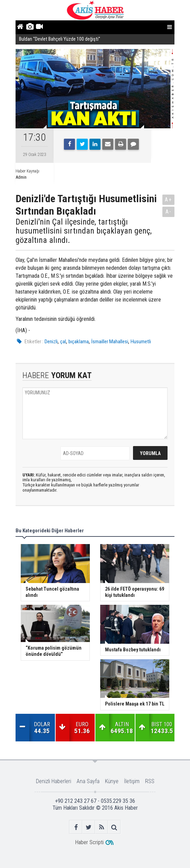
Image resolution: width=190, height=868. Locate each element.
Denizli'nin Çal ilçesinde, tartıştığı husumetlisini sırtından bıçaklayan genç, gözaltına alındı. (84, 231)
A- (169, 212)
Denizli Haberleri (54, 781)
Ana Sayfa (88, 781)
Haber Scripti (89, 842)
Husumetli (141, 342)
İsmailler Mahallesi (110, 342)
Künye (112, 781)
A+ (168, 200)
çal (63, 342)
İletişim (132, 781)
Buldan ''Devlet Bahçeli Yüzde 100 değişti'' (60, 39)
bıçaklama (79, 342)
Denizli (51, 342)
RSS (150, 781)
